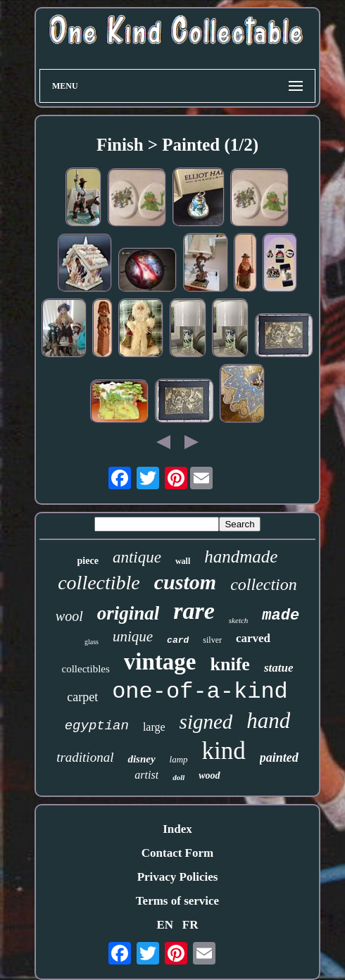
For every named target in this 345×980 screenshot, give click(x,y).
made (281, 616)
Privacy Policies (178, 877)
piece (88, 561)
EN (165, 925)
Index (177, 829)
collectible (99, 583)
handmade (241, 557)
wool (69, 616)
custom (185, 582)
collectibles (86, 669)
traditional (85, 757)
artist (146, 775)
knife (230, 664)
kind (224, 751)
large (154, 727)
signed (206, 722)
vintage (160, 662)
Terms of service (177, 901)
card (178, 640)
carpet (82, 697)
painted (279, 758)
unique (133, 636)
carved (253, 638)
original (128, 613)
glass (92, 642)
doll (178, 777)
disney (141, 759)
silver (212, 640)
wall (183, 561)
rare (194, 611)
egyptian (97, 726)
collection (264, 584)
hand (268, 721)
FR (190, 925)
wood (209, 775)
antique (137, 557)
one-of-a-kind (200, 692)
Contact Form (177, 853)
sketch (238, 620)
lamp (179, 759)
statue (279, 668)
